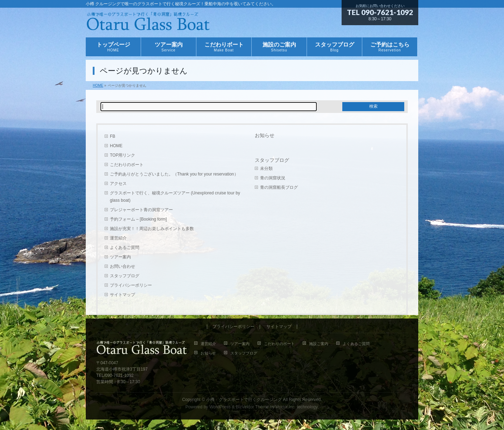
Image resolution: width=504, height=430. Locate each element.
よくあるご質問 (125, 248)
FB (113, 136)
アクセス (118, 184)
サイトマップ (122, 295)
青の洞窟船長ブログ (279, 187)
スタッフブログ (125, 276)
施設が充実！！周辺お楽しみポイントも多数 (152, 229)
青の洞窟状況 (273, 178)
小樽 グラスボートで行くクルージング (244, 400)
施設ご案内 (319, 344)
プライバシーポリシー (131, 285)
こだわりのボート (127, 165)
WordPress (220, 407)
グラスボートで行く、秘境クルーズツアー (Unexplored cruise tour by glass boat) (175, 197)
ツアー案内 (120, 257)
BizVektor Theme (252, 407)
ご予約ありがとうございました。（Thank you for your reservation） (174, 174)
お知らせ (265, 135)
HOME (116, 146)
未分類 (266, 169)
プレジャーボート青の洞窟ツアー (141, 210)
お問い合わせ (122, 266)
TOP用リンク (122, 155)
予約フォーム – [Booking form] (138, 219)
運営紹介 (118, 238)
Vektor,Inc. (286, 407)
